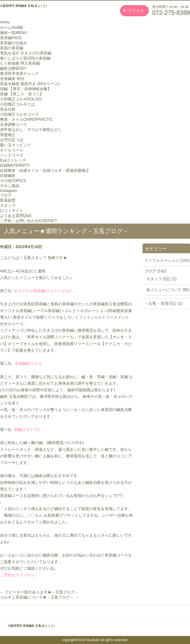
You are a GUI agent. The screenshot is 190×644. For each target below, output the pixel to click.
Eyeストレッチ (13, 160)
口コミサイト (12, 211)
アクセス (136, 11)
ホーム (12, 28)
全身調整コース (14, 125)
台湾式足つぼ (12, 140)
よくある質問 (16, 216)
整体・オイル (26, 119)
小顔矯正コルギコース (19, 114)
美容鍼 (11, 38)
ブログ (6, 195)
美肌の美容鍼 (12, 48)
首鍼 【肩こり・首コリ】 (22, 94)
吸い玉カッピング (16, 145)
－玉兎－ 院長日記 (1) (163, 303)
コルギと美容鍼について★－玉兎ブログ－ (39, 597)
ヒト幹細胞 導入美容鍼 (20, 63)
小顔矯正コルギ (21, 99)
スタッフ (8, 205)
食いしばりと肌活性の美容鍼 (25, 58)
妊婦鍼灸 (8, 176)
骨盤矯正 (8, 135)
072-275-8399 (171, 13)
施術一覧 (13, 33)
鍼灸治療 (13, 68)
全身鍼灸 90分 (12, 79)
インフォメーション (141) (167, 260)
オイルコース (12, 150)
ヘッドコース (12, 155)
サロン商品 (10, 186)
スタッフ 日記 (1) (161, 279)
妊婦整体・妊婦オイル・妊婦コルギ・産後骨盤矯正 (45, 170)
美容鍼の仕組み (14, 43)
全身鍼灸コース (28, 363)
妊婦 (15, 165)
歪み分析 (8, 109)
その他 (13, 181)
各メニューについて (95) (168, 290)
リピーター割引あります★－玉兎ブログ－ (39, 592)
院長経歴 (8, 200)
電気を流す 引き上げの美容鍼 (26, 53)
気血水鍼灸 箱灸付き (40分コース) (30, 84)
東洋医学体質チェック (19, 74)
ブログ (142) (155, 271)
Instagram (9, 191)
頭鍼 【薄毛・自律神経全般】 (26, 89)
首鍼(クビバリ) (27, 430)
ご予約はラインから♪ (18, 575)
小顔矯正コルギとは (17, 104)
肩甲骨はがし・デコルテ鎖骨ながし (31, 130)
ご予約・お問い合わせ (29, 221)
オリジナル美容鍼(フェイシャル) (42, 291)
